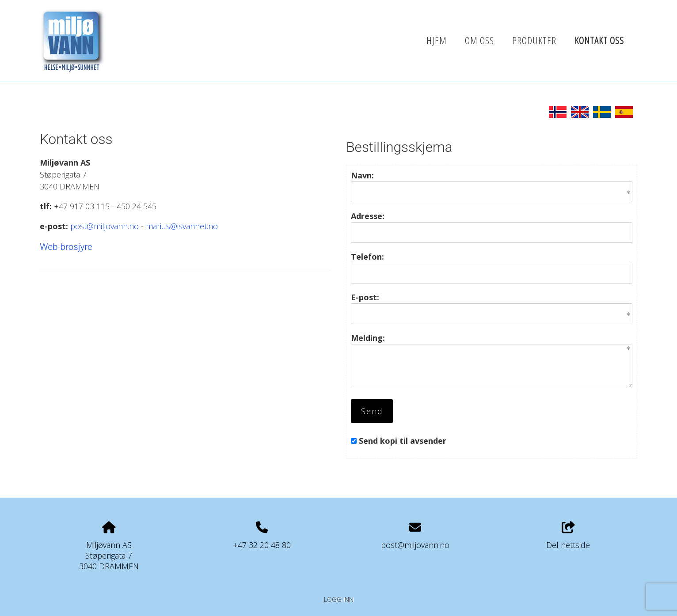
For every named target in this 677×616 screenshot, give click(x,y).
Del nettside (568, 536)
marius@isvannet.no (182, 226)
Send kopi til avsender (403, 441)
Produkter (534, 40)
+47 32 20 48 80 (262, 545)
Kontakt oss (599, 40)
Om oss (479, 40)
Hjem (437, 40)
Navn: (362, 175)
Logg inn (339, 599)
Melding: (368, 338)
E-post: (365, 297)
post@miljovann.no (105, 226)
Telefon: (367, 257)
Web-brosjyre (66, 247)
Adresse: (368, 216)
